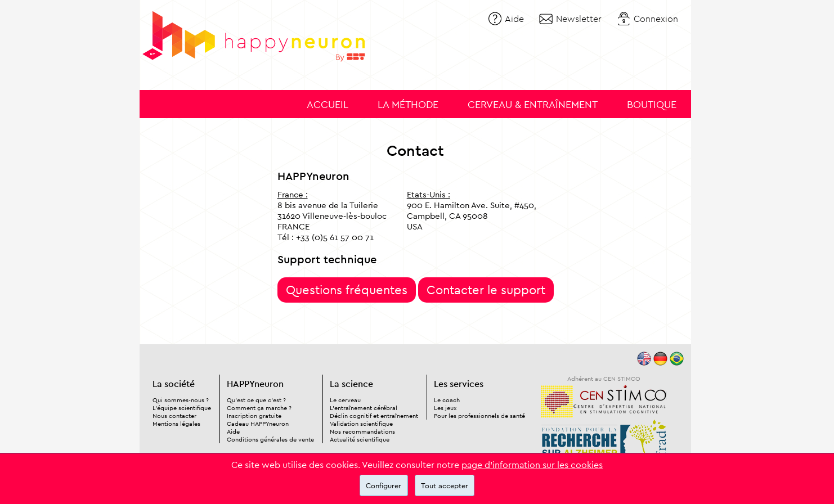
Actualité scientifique (360, 439)
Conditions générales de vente (270, 439)
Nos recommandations (362, 431)
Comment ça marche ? (259, 408)
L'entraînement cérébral (364, 408)
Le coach (447, 400)
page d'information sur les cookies (532, 465)
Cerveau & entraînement (533, 104)
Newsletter (579, 19)
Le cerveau (345, 400)
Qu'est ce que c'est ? (256, 400)
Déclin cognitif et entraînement (374, 416)
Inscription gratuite (254, 416)
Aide (514, 19)
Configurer (384, 485)
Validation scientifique (361, 424)
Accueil (328, 104)
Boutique (652, 104)
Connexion (656, 19)
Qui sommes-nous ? (181, 400)
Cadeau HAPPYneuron (258, 424)
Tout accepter (445, 485)
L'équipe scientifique (182, 408)
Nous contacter (174, 416)
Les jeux (445, 408)
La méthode (408, 104)
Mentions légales (176, 424)
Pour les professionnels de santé (479, 416)
